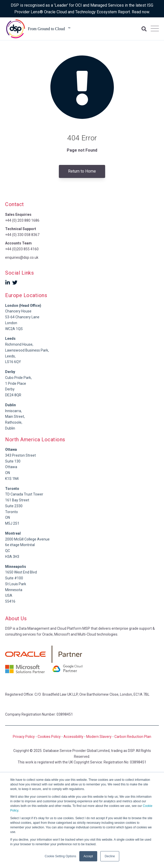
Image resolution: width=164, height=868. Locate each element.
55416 (10, 601)
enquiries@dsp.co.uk (22, 257)
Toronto (12, 512)
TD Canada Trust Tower (24, 494)
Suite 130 (13, 461)
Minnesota (14, 590)
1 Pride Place (16, 384)
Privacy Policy (24, 737)
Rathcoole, (14, 422)
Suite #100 (14, 578)
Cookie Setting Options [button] (61, 856)
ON (8, 473)
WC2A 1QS (14, 329)
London (11, 323)
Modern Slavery (99, 737)
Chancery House (18, 311)
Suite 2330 (14, 506)
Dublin (10, 405)
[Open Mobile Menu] (155, 29)
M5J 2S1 (12, 523)
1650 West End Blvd (21, 572)
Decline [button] (110, 856)
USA (9, 595)
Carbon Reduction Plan (133, 737)
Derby (10, 389)
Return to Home (82, 171)
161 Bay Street (17, 500)
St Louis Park (16, 584)
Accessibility (73, 737)
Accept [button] (88, 856)
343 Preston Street (20, 455)
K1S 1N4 (12, 479)
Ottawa (11, 467)
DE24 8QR (13, 395)
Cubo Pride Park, (18, 378)
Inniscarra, (13, 411)
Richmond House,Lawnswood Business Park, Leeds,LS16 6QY (27, 350)
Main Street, (15, 416)
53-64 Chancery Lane (22, 317)
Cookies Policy (49, 737)
